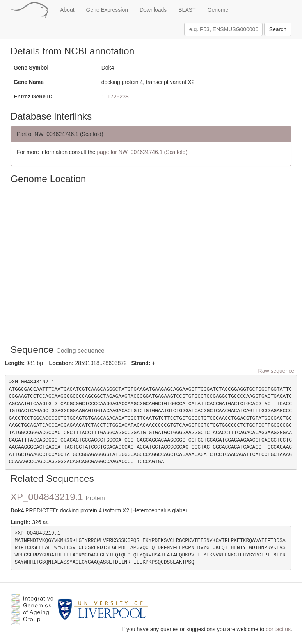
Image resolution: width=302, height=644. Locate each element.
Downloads (153, 10)
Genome (218, 10)
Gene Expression (107, 10)
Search (278, 29)
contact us (278, 629)
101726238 (115, 97)
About (67, 10)
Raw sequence (276, 371)
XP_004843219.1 (58, 497)
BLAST (187, 10)
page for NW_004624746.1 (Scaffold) (142, 152)
